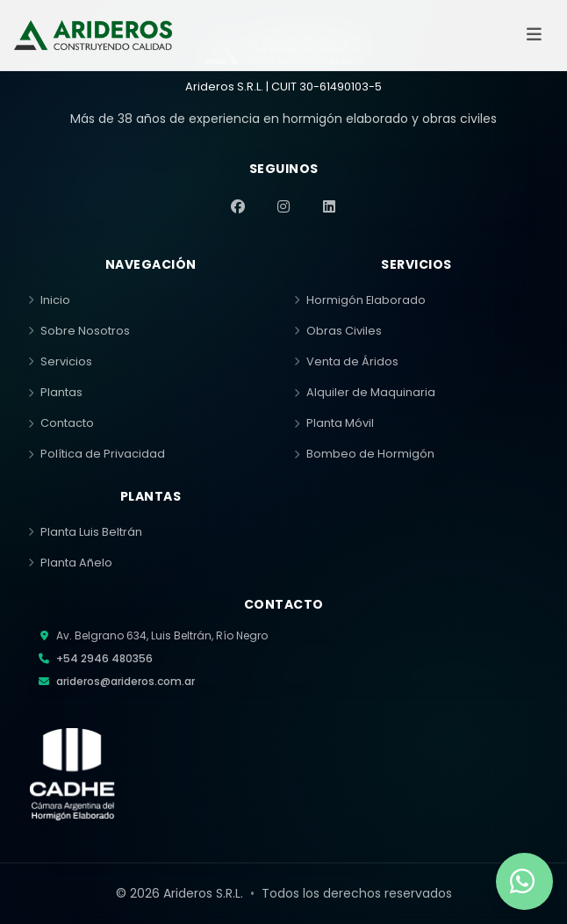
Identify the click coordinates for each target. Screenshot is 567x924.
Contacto (61, 423)
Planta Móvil (334, 423)
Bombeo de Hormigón (364, 454)
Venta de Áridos (346, 361)
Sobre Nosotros (79, 331)
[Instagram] (283, 206)
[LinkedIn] (329, 206)
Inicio (49, 300)
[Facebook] (238, 206)
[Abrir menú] (534, 35)
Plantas (55, 392)
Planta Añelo (70, 563)
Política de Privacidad (97, 454)
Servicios (60, 361)
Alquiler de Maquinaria (365, 392)
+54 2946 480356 (104, 658)
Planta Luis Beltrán (85, 532)
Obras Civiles (338, 331)
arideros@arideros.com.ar (126, 681)
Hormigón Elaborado (360, 300)
